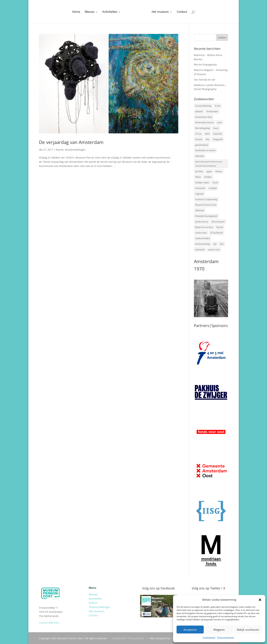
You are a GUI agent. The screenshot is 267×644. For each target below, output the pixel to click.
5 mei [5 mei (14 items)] (217, 106)
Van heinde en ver (205, 80)
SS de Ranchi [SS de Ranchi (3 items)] (217, 233)
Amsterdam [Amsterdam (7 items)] (212, 111)
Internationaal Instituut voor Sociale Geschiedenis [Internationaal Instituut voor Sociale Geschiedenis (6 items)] (209, 164)
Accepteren (190, 630)
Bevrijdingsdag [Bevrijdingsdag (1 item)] (203, 128)
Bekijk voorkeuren (248, 630)
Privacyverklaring (225, 637)
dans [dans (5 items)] (207, 134)
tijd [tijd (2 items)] (215, 244)
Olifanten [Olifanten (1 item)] (200, 210)
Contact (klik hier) (49, 623)
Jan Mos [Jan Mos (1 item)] (199, 171)
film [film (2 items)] (208, 139)
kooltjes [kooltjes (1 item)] (208, 177)
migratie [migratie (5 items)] (199, 194)
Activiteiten (107, 12)
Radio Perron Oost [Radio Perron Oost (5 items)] (204, 227)
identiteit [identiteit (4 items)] (200, 156)
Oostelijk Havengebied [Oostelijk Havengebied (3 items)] (206, 216)
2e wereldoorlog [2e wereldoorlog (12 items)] (203, 106)
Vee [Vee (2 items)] (222, 244)
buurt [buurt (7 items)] (216, 128)
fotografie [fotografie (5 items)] (218, 139)
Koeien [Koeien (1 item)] (219, 171)
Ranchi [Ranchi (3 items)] (220, 227)
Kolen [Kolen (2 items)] (198, 177)
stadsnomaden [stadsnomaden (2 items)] (203, 238)
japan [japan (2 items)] (209, 171)
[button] (260, 600)
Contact (185, 12)
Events (60, 150)
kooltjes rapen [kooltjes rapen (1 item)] (202, 182)
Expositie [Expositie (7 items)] (218, 134)
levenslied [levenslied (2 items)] (200, 188)
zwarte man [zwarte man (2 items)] (214, 250)
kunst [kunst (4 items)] (215, 182)
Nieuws (87, 12)
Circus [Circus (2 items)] (198, 134)
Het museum (163, 12)
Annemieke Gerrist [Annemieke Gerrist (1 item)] (205, 122)
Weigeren (219, 630)
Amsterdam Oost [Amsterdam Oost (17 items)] (204, 117)
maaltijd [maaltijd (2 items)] (213, 188)
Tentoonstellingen (99, 607)
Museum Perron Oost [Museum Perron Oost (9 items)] (206, 205)
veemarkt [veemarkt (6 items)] (200, 250)
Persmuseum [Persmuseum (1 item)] (218, 222)
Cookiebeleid (209, 637)
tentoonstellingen (75, 150)
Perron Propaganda (205, 65)
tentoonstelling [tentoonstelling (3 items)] (203, 244)
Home (74, 12)
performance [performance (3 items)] (202, 222)
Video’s (93, 603)
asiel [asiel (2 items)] (219, 122)
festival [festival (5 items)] (199, 139)
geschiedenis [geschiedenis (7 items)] (202, 145)
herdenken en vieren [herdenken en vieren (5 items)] (205, 150)
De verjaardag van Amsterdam (71, 142)
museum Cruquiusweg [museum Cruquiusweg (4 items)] (206, 199)
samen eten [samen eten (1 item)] (201, 233)
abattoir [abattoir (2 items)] (199, 111)
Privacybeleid (136, 638)
